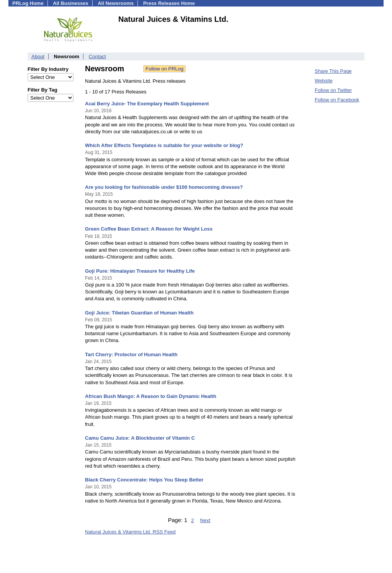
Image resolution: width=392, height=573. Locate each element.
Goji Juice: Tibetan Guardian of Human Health (139, 313)
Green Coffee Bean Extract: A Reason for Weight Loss (149, 229)
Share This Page (333, 71)
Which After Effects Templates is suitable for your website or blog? (164, 145)
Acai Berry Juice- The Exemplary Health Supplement (147, 104)
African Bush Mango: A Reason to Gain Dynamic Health (151, 396)
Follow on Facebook (337, 100)
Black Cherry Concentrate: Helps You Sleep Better (144, 480)
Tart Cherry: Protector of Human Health (131, 354)
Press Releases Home (169, 3)
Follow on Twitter (333, 90)
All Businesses (71, 3)
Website (324, 81)
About (38, 56)
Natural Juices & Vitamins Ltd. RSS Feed (130, 532)
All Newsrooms (116, 3)
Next (205, 520)
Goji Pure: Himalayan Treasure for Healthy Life (140, 271)
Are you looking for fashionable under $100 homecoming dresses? (164, 187)
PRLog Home (28, 3)
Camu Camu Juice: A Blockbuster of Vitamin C (140, 438)
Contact (97, 56)
